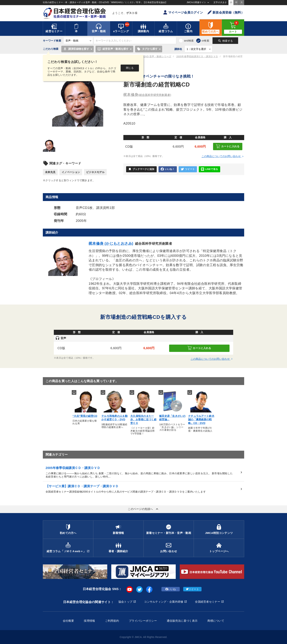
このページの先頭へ (143, 509)
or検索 (205, 41)
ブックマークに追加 (141, 169)
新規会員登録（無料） (226, 12)
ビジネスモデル (95, 172)
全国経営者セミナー (208, 602)
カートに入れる (228, 146)
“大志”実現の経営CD (85, 416)
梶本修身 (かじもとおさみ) (111, 243)
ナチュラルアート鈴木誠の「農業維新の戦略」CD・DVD (201, 419)
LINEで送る (209, 169)
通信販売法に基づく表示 (182, 621)
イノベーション (71, 172)
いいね (171, 589)
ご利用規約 (112, 621)
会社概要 (68, 621)
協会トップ (125, 602)
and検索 (189, 41)
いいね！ (168, 169)
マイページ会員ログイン (183, 12)
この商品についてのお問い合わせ (223, 156)
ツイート (188, 169)
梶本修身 (147, 95)
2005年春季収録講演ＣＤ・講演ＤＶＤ (197, 57)
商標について (216, 621)
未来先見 (50, 172)
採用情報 (89, 621)
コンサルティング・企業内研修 (164, 602)
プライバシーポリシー (143, 621)
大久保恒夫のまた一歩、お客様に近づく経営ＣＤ (143, 419)
